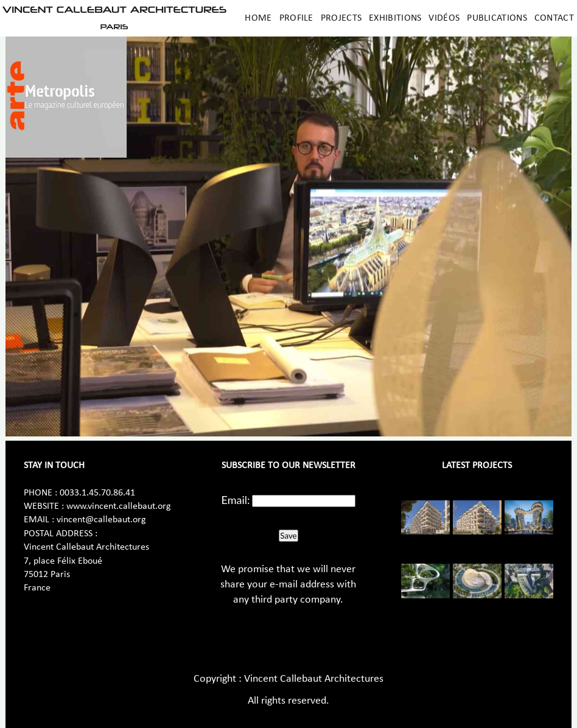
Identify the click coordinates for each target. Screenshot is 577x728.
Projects (341, 18)
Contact (554, 18)
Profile (296, 18)
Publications (497, 18)
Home (258, 18)
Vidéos (444, 18)
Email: (236, 500)
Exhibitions (395, 18)
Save (288, 536)
